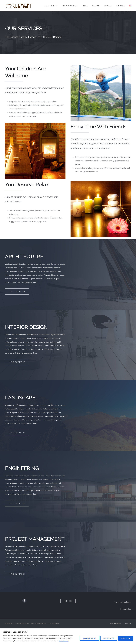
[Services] (68, 33)
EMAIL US (128, 623)
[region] (68, 636)
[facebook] (24, 601)
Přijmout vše (126, 638)
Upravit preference (90, 638)
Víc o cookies (64, 641)
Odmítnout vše (109, 638)
